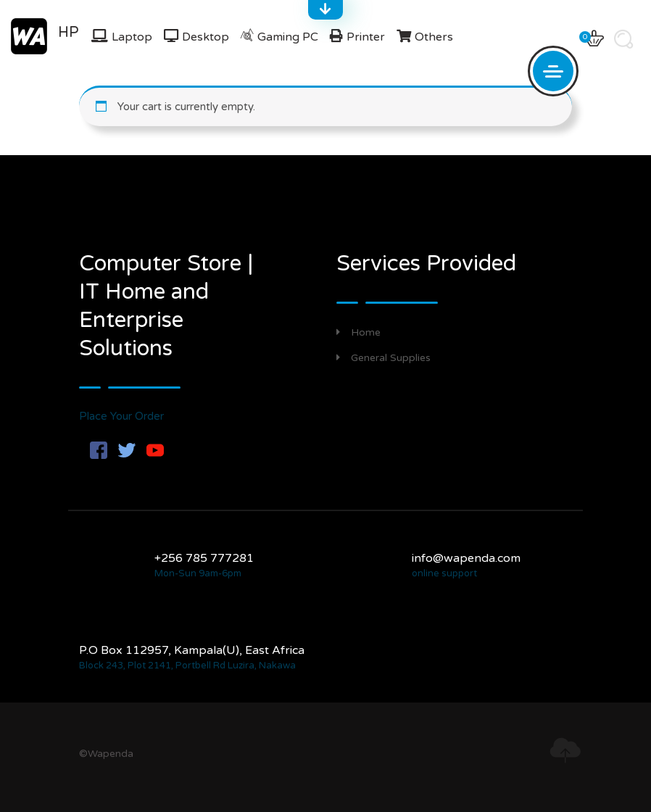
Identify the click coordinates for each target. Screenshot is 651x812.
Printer (366, 37)
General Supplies (383, 358)
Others (434, 37)
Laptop (132, 37)
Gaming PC (288, 37)
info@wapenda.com (466, 558)
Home (358, 332)
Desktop (206, 37)
